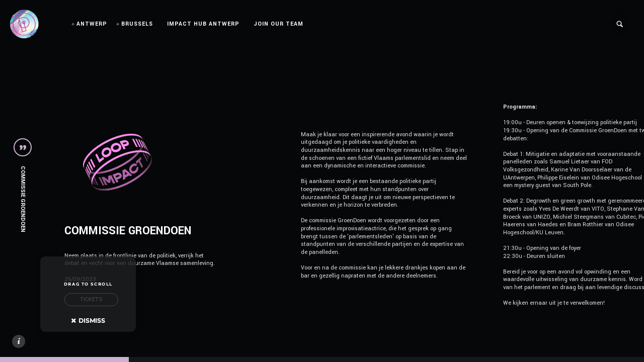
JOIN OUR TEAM (278, 24)
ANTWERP (92, 24)
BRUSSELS (137, 24)
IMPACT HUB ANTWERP (203, 24)
